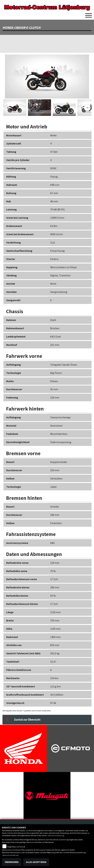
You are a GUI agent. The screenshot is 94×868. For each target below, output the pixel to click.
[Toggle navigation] (89, 14)
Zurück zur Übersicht (23, 720)
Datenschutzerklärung (56, 836)
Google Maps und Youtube (16, 847)
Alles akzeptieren (36, 862)
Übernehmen (12, 862)
